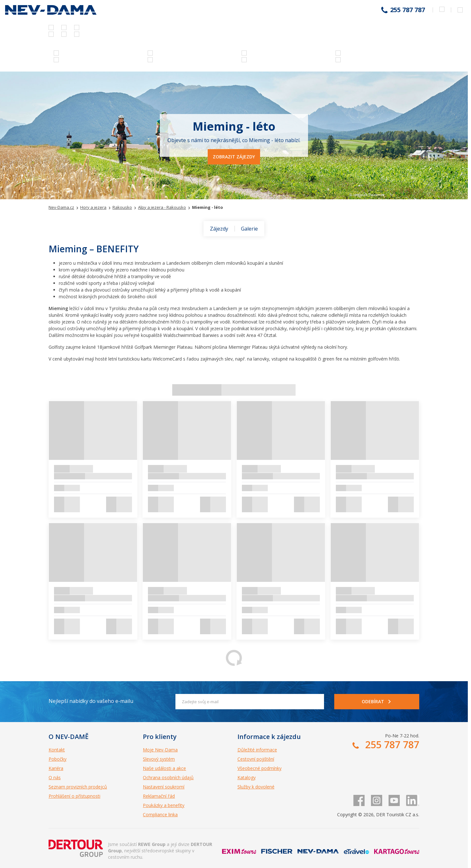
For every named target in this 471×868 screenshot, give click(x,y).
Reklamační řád (159, 796)
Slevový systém (159, 759)
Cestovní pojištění (256, 759)
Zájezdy (219, 229)
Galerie (249, 229)
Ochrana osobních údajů (168, 777)
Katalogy (247, 777)
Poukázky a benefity (164, 805)
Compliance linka (160, 815)
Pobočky (58, 759)
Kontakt (57, 750)
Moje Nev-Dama (160, 750)
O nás (55, 777)
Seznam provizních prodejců (78, 787)
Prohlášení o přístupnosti (74, 796)
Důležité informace (257, 750)
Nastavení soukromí (164, 787)
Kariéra (56, 768)
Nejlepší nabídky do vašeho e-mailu (91, 701)
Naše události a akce (164, 768)
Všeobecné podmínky (259, 768)
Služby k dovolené (256, 787)
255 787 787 (408, 10)
